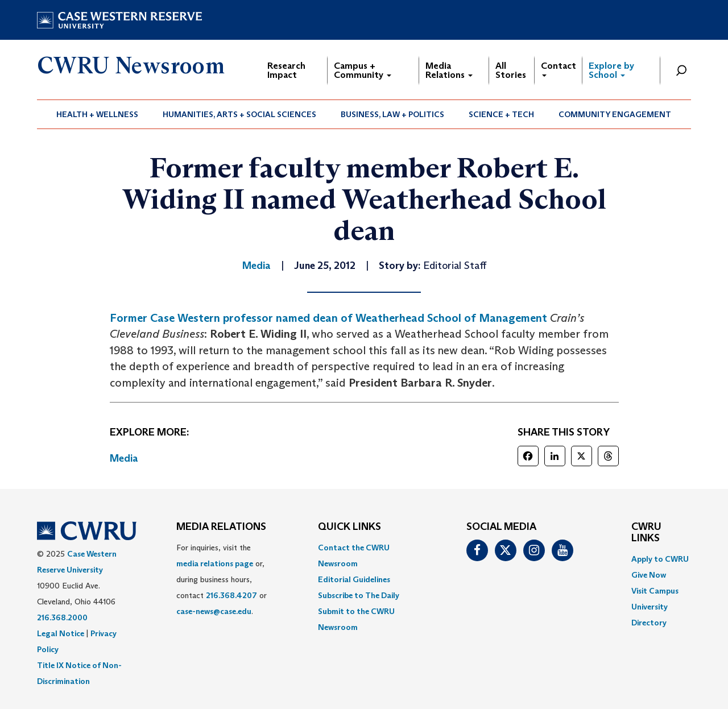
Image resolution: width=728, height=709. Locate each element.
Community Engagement (615, 114)
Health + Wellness (97, 114)
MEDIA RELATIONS (221, 527)
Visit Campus (655, 591)
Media (124, 458)
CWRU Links (646, 533)
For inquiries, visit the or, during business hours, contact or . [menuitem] (222, 579)
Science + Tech (501, 114)
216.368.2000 (62, 617)
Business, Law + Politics (392, 114)
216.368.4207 (231, 595)
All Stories (511, 70)
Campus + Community (363, 70)
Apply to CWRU (660, 559)
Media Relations (449, 70)
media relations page (215, 563)
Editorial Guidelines (354, 579)
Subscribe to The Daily (359, 595)
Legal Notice (61, 633)
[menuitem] (98, 114)
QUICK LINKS (349, 527)
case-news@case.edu (214, 611)
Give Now (649, 575)
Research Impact (286, 70)
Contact (559, 69)
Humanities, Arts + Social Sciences (239, 114)
